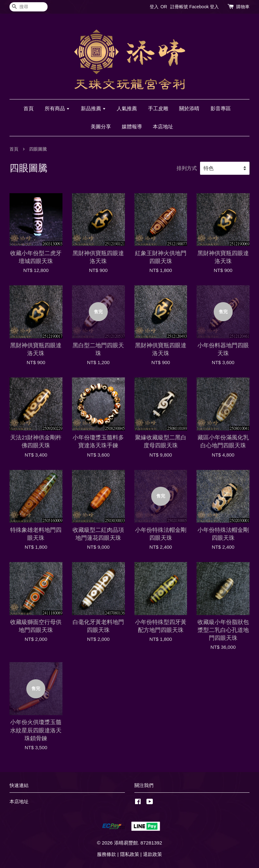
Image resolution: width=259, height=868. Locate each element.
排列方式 (187, 168)
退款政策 (152, 854)
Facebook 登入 (204, 7)
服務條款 (107, 854)
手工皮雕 (158, 108)
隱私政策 (130, 854)
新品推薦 (93, 108)
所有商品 (57, 108)
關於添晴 (189, 108)
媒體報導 (132, 127)
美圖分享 (101, 127)
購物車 (243, 7)
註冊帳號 (179, 7)
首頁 (29, 108)
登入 (154, 7)
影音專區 (221, 108)
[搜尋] (29, 7)
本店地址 (163, 127)
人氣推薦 (127, 108)
